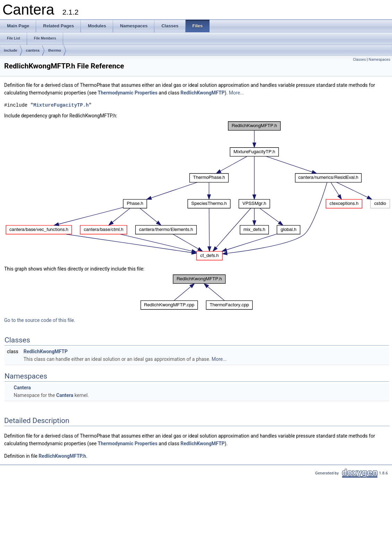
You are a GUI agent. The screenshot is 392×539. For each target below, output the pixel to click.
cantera (33, 50)
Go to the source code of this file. (40, 320)
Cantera (22, 388)
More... (236, 93)
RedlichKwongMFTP (202, 93)
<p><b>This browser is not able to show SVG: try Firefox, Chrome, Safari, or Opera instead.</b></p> (198, 191)
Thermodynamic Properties (128, 93)
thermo (55, 50)
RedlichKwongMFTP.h (62, 456)
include (11, 50)
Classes (359, 60)
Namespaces (380, 60)
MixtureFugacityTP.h (61, 105)
